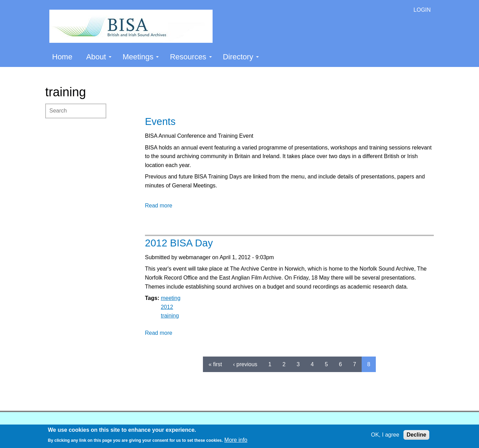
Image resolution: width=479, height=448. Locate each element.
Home (62, 57)
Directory (241, 57)
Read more (159, 206)
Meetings (141, 57)
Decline (416, 435)
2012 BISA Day (179, 243)
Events (160, 121)
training (170, 316)
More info (236, 440)
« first (215, 364)
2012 (167, 307)
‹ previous (245, 364)
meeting (171, 298)
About (99, 57)
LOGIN (422, 10)
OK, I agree (385, 435)
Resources (191, 57)
